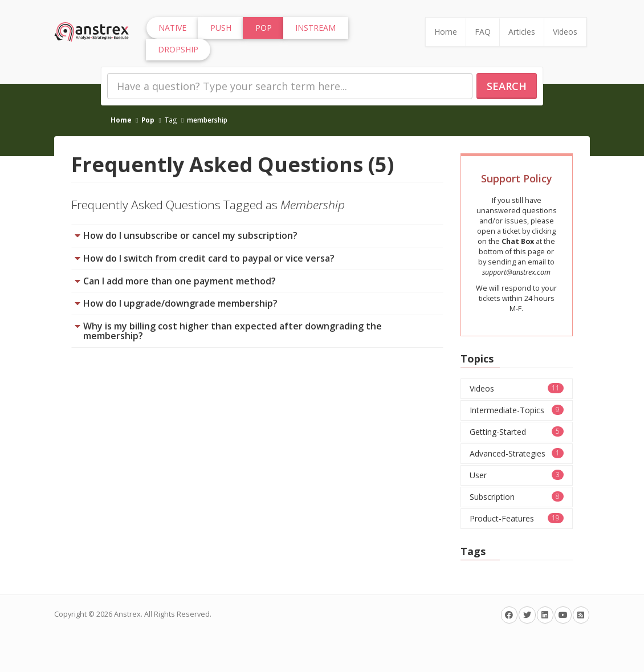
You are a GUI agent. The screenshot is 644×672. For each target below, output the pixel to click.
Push (221, 28)
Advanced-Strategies (517, 453)
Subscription (517, 497)
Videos (565, 32)
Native (172, 28)
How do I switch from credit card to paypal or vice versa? (209, 258)
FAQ (483, 32)
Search (507, 86)
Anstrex (127, 614)
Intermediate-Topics (517, 410)
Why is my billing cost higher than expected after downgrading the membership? (233, 331)
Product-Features (517, 518)
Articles (522, 32)
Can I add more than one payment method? (180, 281)
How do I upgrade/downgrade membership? (180, 303)
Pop (148, 120)
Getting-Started (517, 432)
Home (446, 32)
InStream (315, 28)
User (517, 475)
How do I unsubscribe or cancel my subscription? (190, 235)
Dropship (178, 49)
